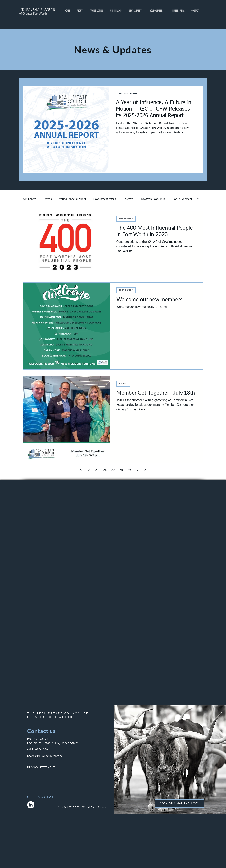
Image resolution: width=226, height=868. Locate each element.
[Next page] (137, 470)
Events (48, 199)
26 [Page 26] (105, 470)
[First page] (81, 470)
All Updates (29, 199)
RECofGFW (81, 807)
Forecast (128, 199)
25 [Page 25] (97, 470)
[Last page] (145, 470)
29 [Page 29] (129, 470)
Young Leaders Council (72, 199)
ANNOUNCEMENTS (128, 94)
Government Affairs (105, 199)
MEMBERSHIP (126, 219)
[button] (80, 11)
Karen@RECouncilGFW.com (45, 756)
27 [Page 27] (113, 470)
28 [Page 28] (121, 470)
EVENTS (123, 384)
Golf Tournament (182, 199)
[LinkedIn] (31, 805)
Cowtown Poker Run (153, 199)
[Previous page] (89, 470)
